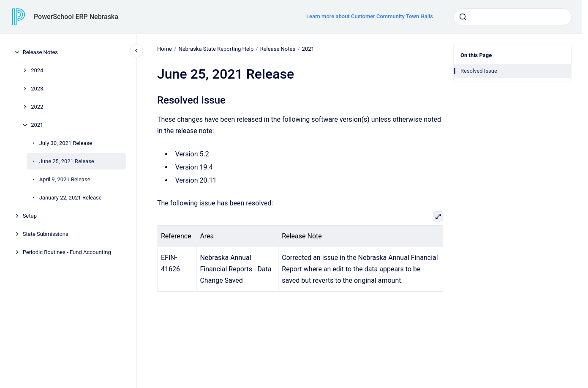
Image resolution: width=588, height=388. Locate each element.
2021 (37, 125)
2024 (37, 70)
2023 (37, 89)
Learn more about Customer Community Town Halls (370, 16)
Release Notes (40, 52)
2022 (37, 107)
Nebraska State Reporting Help (216, 49)
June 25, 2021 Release (67, 161)
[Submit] (463, 17)
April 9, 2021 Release (65, 179)
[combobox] (512, 17)
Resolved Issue (479, 71)
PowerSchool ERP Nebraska (76, 17)
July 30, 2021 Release (66, 143)
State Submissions (46, 234)
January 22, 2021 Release (71, 198)
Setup (30, 216)
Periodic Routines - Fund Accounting (67, 252)
